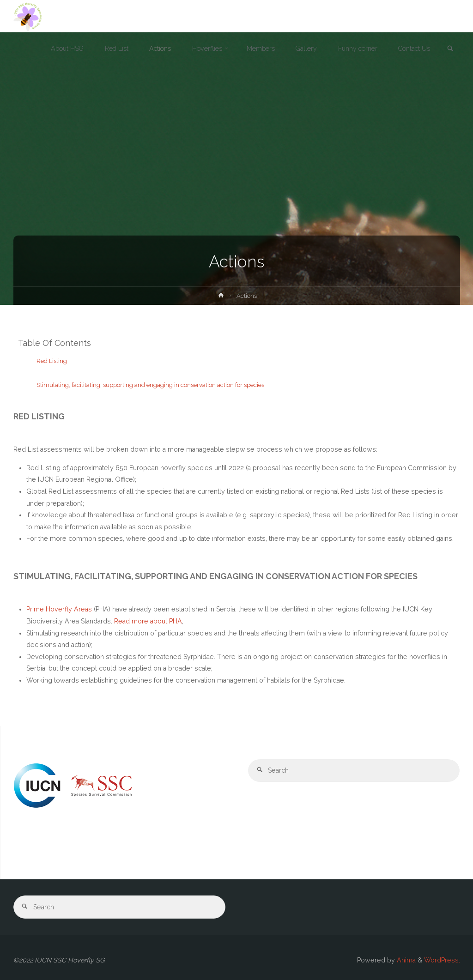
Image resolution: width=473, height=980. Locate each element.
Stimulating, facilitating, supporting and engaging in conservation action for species (150, 385)
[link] (450, 49)
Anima (405, 960)
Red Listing (52, 361)
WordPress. (442, 960)
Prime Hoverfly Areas (59, 609)
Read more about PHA (148, 621)
